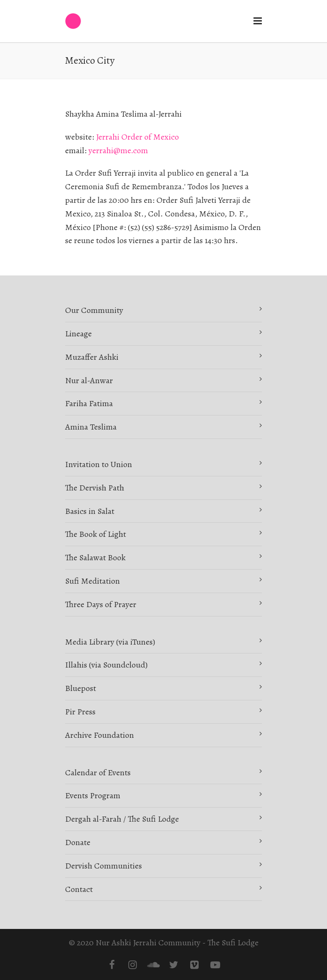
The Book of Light (96, 534)
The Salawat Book (95, 557)
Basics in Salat (90, 511)
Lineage (78, 334)
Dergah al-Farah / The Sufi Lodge (122, 819)
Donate (78, 842)
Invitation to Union (99, 464)
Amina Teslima (91, 427)
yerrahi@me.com (118, 150)
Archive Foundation (100, 735)
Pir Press (80, 712)
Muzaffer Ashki (92, 357)
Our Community (94, 310)
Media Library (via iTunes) (110, 642)
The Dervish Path (95, 488)
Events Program (93, 795)
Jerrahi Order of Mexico (137, 137)
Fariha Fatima (89, 403)
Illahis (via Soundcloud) (106, 665)
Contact (79, 889)
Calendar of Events (98, 772)
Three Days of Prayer (101, 604)
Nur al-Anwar (89, 380)
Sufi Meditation (93, 581)
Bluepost (81, 688)
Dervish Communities (104, 866)
